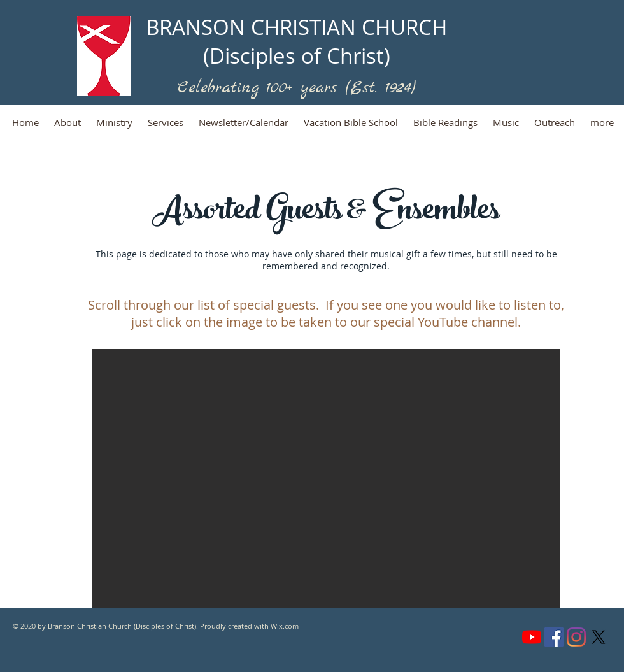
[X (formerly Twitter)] (599, 637)
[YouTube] (532, 637)
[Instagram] (576, 637)
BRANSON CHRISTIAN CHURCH (296, 27)
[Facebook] (554, 637)
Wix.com (285, 626)
